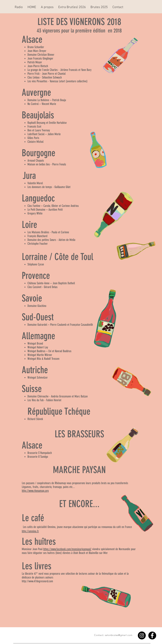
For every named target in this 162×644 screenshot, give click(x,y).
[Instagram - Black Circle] (142, 635)
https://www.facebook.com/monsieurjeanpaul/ (67, 549)
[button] (47, 7)
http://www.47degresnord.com (37, 581)
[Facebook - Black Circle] (152, 635)
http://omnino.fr (30, 531)
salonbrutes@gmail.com (119, 635)
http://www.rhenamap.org (35, 491)
